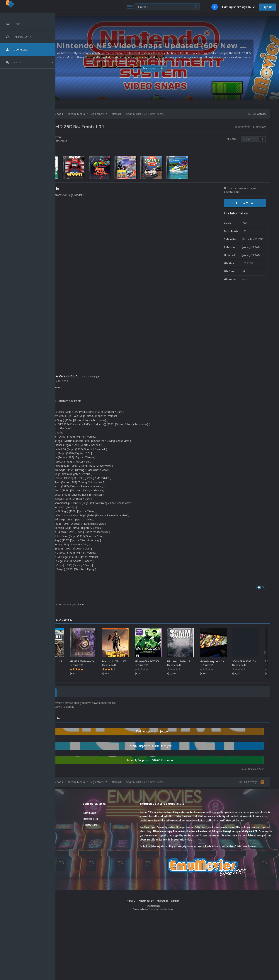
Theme (145, 904)
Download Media (113, 818)
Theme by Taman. (180, 912)
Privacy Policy (160, 904)
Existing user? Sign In (238, 7)
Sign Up (268, 7)
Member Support (69, 830)
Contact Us (67, 836)
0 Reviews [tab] (73, 692)
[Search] (101, 7)
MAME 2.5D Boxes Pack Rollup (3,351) (122, 661)
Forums (65, 818)
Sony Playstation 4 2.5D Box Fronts (88, 661)
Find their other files (84, 141)
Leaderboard (68, 824)
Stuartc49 (83, 137)
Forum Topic (245, 203)
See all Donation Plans (253, 768)
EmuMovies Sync (113, 824)
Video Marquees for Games (246, 661)
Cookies (189, 904)
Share (232, 139)
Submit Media (112, 812)
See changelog (119, 376)
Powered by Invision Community (159, 912)
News (64, 812)
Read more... (167, 68)
